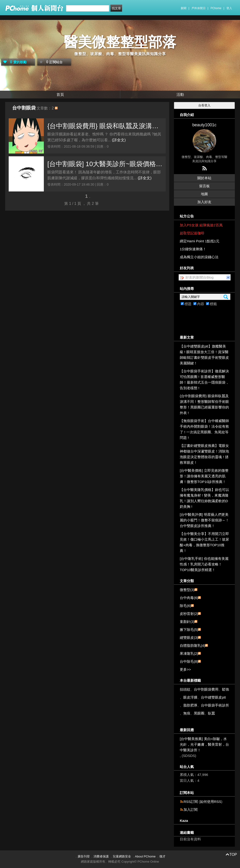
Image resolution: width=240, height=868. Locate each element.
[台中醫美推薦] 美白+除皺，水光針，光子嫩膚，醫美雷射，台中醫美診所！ (204, 744)
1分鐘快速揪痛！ (193, 249)
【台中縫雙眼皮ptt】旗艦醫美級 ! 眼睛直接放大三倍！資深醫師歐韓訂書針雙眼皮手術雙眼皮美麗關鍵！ (204, 355)
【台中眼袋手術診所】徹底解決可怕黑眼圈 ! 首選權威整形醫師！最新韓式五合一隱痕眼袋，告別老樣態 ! (204, 380)
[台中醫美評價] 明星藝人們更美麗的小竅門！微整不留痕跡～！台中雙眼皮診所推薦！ (204, 520)
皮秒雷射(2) (189, 614)
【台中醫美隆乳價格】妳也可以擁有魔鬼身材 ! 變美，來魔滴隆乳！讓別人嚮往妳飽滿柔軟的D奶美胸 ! (204, 498)
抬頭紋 (185, 689)
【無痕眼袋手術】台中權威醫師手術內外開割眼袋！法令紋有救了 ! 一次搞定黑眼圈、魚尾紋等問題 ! (204, 429)
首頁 (60, 95)
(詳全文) (119, 140)
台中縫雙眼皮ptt (213, 697)
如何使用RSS (211, 802)
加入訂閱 (191, 810)
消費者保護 (101, 856)
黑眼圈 (199, 713)
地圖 (204, 194)
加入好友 (204, 202)
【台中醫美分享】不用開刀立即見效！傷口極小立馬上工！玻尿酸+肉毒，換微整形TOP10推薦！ (204, 542)
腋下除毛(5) (189, 630)
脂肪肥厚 (190, 705)
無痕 (187, 713)
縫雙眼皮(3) (189, 638)
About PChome (145, 856)
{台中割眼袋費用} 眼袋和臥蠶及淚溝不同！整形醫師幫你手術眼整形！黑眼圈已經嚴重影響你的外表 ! (105, 126)
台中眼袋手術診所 (215, 705)
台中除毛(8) (189, 661)
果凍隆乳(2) (189, 653)
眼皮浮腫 (190, 697)
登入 (229, 8)
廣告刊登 (84, 856)
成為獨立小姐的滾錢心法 (199, 257)
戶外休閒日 (199, 8)
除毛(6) (185, 606)
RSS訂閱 (191, 802)
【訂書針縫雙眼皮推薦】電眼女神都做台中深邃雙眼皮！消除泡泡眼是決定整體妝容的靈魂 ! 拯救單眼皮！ (204, 454)
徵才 (162, 856)
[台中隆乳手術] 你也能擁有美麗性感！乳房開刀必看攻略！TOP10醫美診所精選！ (204, 564)
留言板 (204, 186)
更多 (185, 669)
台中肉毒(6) (189, 598)
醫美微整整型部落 (120, 42)
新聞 (184, 8)
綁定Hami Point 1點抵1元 (200, 241)
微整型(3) (187, 590)
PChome (216, 8)
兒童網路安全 (122, 856)
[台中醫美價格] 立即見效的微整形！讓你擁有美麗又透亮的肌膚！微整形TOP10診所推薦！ (204, 476)
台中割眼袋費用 (206, 689)
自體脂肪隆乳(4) (192, 645)
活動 (180, 95)
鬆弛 (225, 689)
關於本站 (204, 178)
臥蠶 (211, 713)
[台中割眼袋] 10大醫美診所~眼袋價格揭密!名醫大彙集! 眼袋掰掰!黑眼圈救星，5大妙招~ (105, 164)
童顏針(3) (187, 622)
